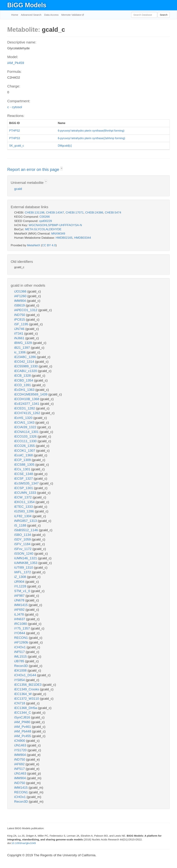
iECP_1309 (23, 460)
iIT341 (19, 333)
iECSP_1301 (24, 488)
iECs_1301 (23, 469)
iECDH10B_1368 (27, 399)
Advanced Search (31, 15)
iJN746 (20, 329)
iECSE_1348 (24, 474)
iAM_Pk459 (16, 63)
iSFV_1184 (23, 544)
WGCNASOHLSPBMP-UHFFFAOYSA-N (55, 225)
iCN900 (20, 741)
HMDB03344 (83, 238)
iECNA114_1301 (27, 432)
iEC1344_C (23, 713)
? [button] (61, 169)
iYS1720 (21, 750)
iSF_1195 (22, 324)
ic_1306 (20, 352)
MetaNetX (34, 245)
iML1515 (21, 656)
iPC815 (20, 319)
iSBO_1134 (23, 535)
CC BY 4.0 (49, 245)
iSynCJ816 (23, 717)
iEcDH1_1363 (25, 390)
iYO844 (20, 633)
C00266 (45, 217)
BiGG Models (27, 5)
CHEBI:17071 (75, 213)
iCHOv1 (20, 647)
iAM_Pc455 (23, 736)
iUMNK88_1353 (26, 563)
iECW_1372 (23, 497)
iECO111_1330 (26, 441)
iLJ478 (19, 614)
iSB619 (20, 305)
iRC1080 (21, 624)
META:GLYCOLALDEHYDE (43, 229)
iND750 (20, 315)
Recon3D (22, 666)
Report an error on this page (34, 169)
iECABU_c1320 (26, 371)
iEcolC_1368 (24, 455)
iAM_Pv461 (23, 727)
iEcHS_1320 (24, 418)
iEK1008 (21, 670)
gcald (18, 189)
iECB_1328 (23, 376)
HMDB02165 (64, 238)
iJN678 (20, 600)
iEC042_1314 (25, 362)
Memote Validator (72, 15)
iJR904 (20, 582)
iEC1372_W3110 (27, 699)
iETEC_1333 (24, 507)
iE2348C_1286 (25, 357)
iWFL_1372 (23, 572)
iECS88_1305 (25, 465)
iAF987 (20, 596)
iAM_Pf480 (23, 722)
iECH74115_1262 (28, 413)
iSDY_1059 (23, 539)
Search (164, 15)
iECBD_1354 (24, 380)
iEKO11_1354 (25, 502)
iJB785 (20, 661)
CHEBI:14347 (55, 213)
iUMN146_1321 (26, 558)
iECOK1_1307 (25, 451)
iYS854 (20, 680)
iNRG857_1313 (26, 521)
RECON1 (21, 638)
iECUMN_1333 (26, 493)
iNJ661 (20, 338)
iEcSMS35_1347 (27, 483)
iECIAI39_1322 (26, 427)
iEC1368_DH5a (26, 708)
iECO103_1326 (26, 436)
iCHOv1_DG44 (26, 675)
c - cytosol (15, 107)
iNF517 (20, 652)
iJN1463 (21, 745)
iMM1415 (21, 605)
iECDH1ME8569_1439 (31, 394)
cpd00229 (46, 221)
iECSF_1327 (24, 478)
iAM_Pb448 (23, 731)
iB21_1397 (22, 348)
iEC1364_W (23, 694)
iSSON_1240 (24, 554)
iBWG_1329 (24, 343)
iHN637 (20, 619)
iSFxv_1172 (23, 549)
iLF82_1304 (23, 516)
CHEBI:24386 (94, 213)
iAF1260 (21, 296)
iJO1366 (21, 291)
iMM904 (20, 301)
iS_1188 (21, 525)
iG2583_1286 (24, 511)
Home (15, 15)
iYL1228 (21, 586)
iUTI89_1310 (24, 567)
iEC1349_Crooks (27, 689)
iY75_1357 (22, 628)
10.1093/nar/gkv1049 (24, 843)
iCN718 (20, 703)
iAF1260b (22, 642)
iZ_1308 (21, 577)
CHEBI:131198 (34, 213)
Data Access (51, 15)
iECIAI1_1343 (25, 422)
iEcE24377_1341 (27, 404)
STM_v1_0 (23, 591)
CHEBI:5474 (113, 213)
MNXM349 (58, 234)
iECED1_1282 (25, 408)
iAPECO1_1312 (26, 310)
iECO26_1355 (25, 446)
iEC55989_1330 (26, 366)
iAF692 (20, 610)
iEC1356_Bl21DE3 (28, 685)
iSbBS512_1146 (27, 530)
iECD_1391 (23, 385)
